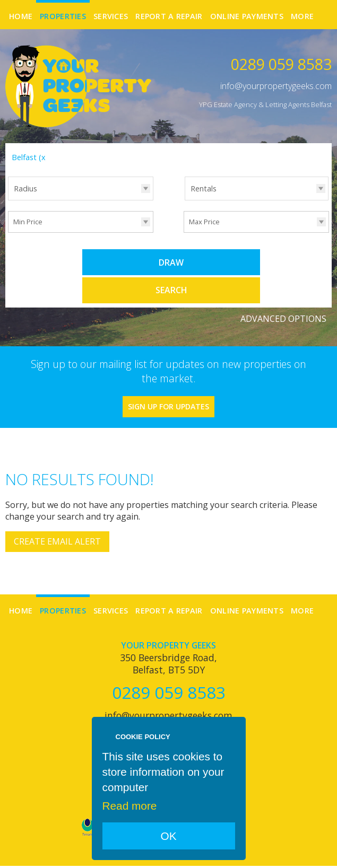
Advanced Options (283, 289)
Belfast (30, 157)
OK (168, 836)
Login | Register (304, 852)
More (302, 16)
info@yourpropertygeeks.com (276, 86)
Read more (130, 806)
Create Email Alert (57, 512)
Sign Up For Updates (168, 377)
